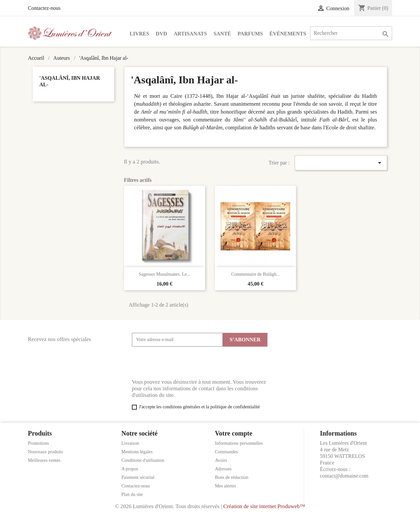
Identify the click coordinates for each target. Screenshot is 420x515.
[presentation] (182, 363)
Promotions (39, 443)
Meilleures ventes (44, 460)
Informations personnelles (239, 443)
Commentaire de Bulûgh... (256, 274)
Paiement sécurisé (138, 477)
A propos (130, 469)
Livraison (130, 443)
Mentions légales (137, 452)
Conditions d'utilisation (143, 460)
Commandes (226, 452)
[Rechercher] (351, 33)
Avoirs (221, 460)
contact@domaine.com (344, 476)
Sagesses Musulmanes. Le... (165, 274)
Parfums (250, 34)
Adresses (223, 469)
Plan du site (132, 494)
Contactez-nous (44, 8)
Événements (288, 34)
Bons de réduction (232, 477)
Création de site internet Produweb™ (264, 506)
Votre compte (234, 433)
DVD (162, 34)
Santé (222, 34)
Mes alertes (225, 486)
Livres (139, 34)
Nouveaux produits (45, 452)
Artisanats (190, 34)
